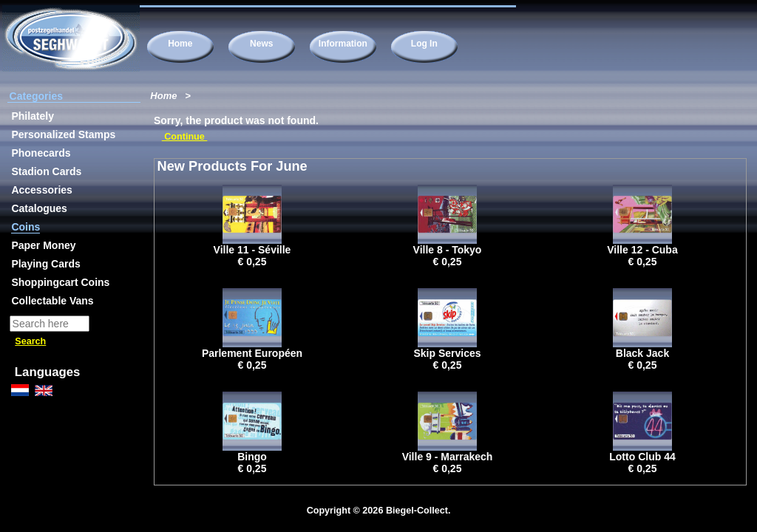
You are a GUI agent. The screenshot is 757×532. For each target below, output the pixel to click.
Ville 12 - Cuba (642, 250)
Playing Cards (45, 264)
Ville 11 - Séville (252, 250)
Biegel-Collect (417, 511)
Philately (33, 116)
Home (180, 44)
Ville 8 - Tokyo (448, 250)
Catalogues (39, 208)
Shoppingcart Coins (60, 282)
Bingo (252, 457)
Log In (424, 44)
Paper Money (43, 245)
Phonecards (41, 153)
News (261, 44)
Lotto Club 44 (642, 457)
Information (343, 44)
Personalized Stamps (63, 134)
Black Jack (642, 353)
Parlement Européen (252, 353)
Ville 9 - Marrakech (448, 457)
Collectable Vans (52, 301)
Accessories (42, 190)
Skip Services (447, 353)
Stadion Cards (46, 171)
